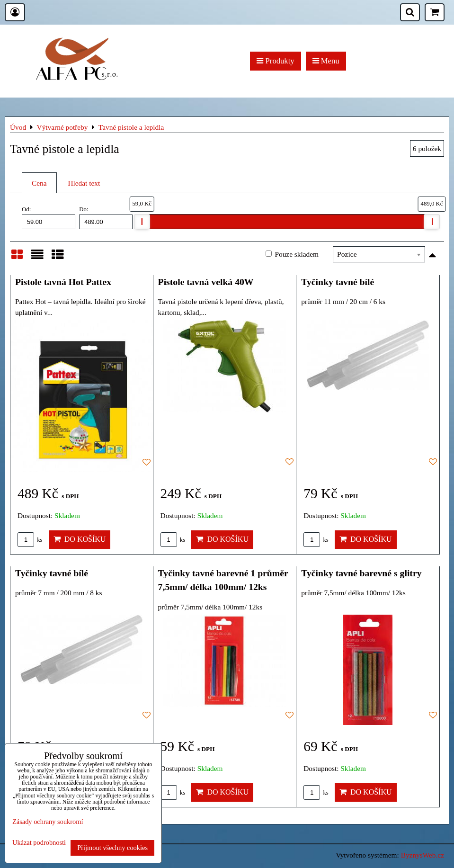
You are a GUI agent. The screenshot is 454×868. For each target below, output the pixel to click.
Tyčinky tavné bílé (338, 282)
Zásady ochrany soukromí (48, 822)
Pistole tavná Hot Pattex (63, 282)
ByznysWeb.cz (423, 855)
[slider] (142, 222)
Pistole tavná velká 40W (206, 282)
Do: (106, 217)
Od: (49, 217)
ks (30, 540)
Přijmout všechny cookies (112, 848)
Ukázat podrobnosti (39, 843)
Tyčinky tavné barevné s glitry (361, 573)
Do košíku (80, 539)
